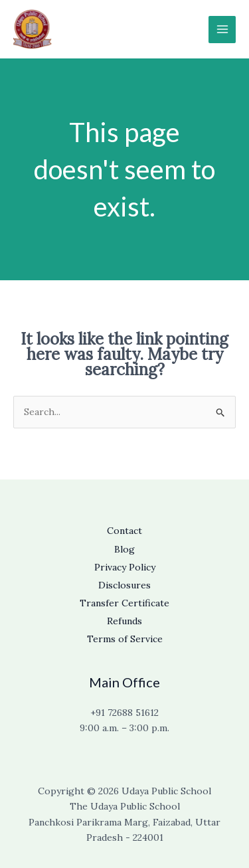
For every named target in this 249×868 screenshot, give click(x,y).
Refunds (124, 621)
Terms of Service (125, 639)
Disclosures (124, 585)
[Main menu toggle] (222, 30)
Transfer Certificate (124, 603)
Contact (124, 531)
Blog (124, 549)
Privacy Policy (125, 567)
